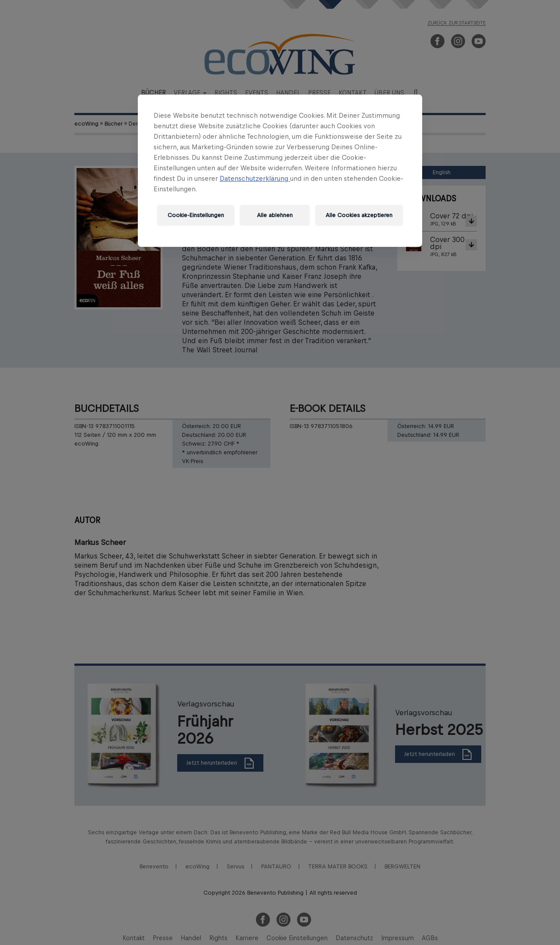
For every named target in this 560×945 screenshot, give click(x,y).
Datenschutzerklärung (255, 178)
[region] (280, 171)
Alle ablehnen (275, 215)
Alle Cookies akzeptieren (359, 215)
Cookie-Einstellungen (196, 215)
